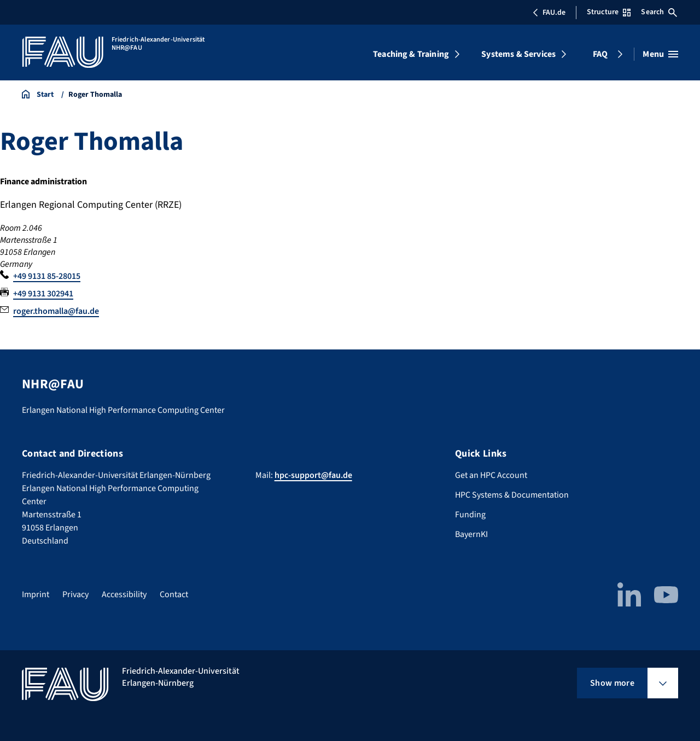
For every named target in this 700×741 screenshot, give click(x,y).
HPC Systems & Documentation (512, 495)
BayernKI (471, 534)
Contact (174, 594)
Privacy (75, 594)
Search (659, 12)
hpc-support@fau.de (313, 475)
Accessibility (124, 594)
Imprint (36, 594)
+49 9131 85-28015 (47, 276)
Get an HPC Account (491, 475)
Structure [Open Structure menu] (609, 12)
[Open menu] (660, 54)
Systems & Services (518, 54)
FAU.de (549, 13)
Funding (470, 515)
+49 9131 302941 (43, 294)
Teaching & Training (411, 54)
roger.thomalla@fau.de (56, 311)
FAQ (600, 54)
